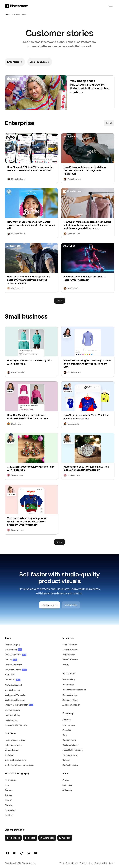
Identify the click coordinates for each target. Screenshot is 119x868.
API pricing (67, 790)
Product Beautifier (13, 665)
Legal (112, 863)
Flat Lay (11, 660)
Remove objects (12, 710)
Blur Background (12, 690)
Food (7, 785)
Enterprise (67, 785)
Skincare (9, 790)
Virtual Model (13, 650)
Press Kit (66, 730)
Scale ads (9, 755)
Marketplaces (69, 655)
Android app (47, 838)
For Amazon (10, 810)
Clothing (9, 805)
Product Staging (12, 645)
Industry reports (70, 755)
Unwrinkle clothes (16, 670)
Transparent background (16, 725)
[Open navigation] (111, 6)
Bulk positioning (70, 695)
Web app (65, 838)
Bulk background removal (74, 690)
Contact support (70, 765)
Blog (64, 735)
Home (7, 15)
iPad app (30, 838)
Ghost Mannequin (16, 655)
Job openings (69, 725)
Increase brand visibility (15, 760)
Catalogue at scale (13, 745)
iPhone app (13, 838)
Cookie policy (101, 863)
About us (67, 720)
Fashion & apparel (70, 650)
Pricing (66, 780)
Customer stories (70, 745)
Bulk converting (70, 700)
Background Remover (15, 700)
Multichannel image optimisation (20, 765)
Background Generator (15, 695)
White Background (13, 685)
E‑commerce (11, 780)
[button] (31, 638)
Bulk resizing (68, 685)
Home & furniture (70, 660)
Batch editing (69, 680)
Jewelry (8, 795)
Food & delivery (69, 645)
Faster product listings (15, 740)
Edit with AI (13, 680)
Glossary (66, 760)
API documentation (71, 705)
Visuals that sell (12, 750)
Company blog (69, 740)
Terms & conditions (68, 863)
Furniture (9, 815)
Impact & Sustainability (73, 750)
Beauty (8, 800)
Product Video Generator (19, 705)
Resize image (11, 720)
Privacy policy (86, 863)
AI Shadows (10, 675)
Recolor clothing (12, 715)
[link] (15, 62)
